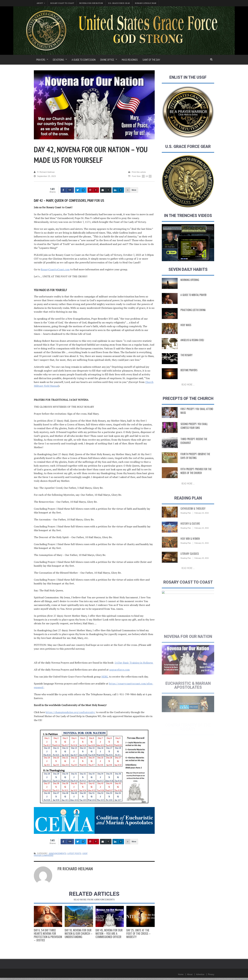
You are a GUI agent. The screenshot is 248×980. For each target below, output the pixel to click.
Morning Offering (190, 280)
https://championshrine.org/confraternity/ (71, 712)
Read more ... (188, 385)
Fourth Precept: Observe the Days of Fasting (195, 457)
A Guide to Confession (84, 60)
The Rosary (186, 355)
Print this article (137, 172)
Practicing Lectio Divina (193, 310)
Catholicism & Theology (193, 516)
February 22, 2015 (202, 535)
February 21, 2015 (202, 550)
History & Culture (190, 531)
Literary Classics (190, 561)
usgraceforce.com (119, 670)
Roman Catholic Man (146, 3)
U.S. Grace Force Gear (119, 3)
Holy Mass (186, 325)
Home (181, 974)
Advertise (200, 974)
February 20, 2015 (202, 565)
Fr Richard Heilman (44, 172)
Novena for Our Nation (91, 3)
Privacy (211, 974)
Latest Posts (74, 853)
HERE (105, 677)
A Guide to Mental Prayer (194, 295)
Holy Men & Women (190, 546)
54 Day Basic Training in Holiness (134, 663)
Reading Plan (186, 520)
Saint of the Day (151, 60)
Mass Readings (130, 60)
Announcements (57, 853)
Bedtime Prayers (189, 370)
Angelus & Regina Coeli (192, 340)
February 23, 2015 (202, 520)
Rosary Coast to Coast (62, 3)
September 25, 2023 (45, 176)
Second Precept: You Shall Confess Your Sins (194, 427)
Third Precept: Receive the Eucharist (194, 442)
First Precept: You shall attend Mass (197, 412)
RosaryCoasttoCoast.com (55, 269)
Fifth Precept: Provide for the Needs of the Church (196, 472)
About (190, 974)
